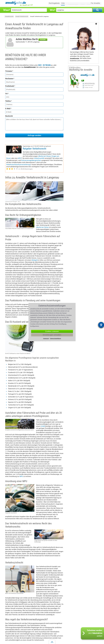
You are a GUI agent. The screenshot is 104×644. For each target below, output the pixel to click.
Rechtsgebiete (56, 3)
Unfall (43, 426)
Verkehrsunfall (39, 158)
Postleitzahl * (10, 86)
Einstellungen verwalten (52, 335)
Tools (82, 3)
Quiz (87, 3)
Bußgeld (35, 260)
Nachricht (9, 116)
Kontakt (43, 40)
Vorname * (9, 71)
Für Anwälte (95, 3)
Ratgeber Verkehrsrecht (35, 149)
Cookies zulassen (52, 331)
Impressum (46, 338)
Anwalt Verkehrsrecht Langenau (39, 16)
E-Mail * (8, 108)
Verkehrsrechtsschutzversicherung (18, 165)
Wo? (52, 10)
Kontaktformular (75, 58)
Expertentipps (73, 3)
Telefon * (8, 101)
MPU (20, 158)
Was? (7, 10)
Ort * (7, 93)
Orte (65, 3)
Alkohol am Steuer (45, 156)
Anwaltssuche (9, 16)
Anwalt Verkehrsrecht (22, 16)
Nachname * (10, 78)
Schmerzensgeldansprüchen (31, 160)
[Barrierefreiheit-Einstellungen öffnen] (101, 325)
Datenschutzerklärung (55, 338)
